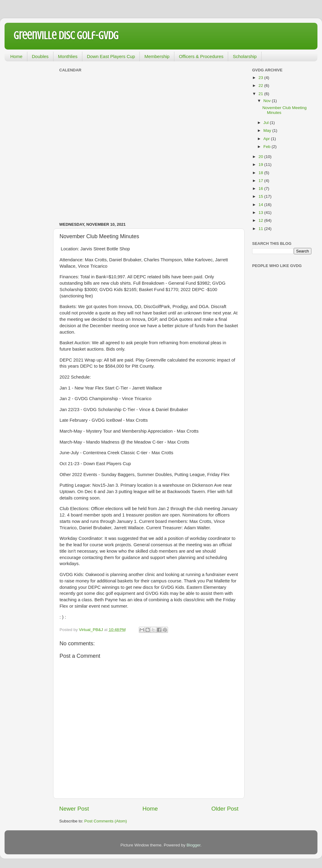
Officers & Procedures (201, 56)
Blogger (194, 845)
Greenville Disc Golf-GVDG (66, 36)
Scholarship (245, 56)
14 (261, 205)
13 (261, 213)
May (268, 130)
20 (261, 157)
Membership (157, 56)
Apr (267, 139)
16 (261, 189)
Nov (268, 101)
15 (261, 196)
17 (261, 181)
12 (261, 220)
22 (261, 86)
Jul (267, 123)
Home (16, 56)
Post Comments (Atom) (106, 821)
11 (261, 229)
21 (261, 94)
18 (261, 173)
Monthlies (68, 56)
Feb (267, 147)
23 (261, 78)
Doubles (40, 56)
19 (261, 165)
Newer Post (74, 809)
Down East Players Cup (111, 56)
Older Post (225, 809)
